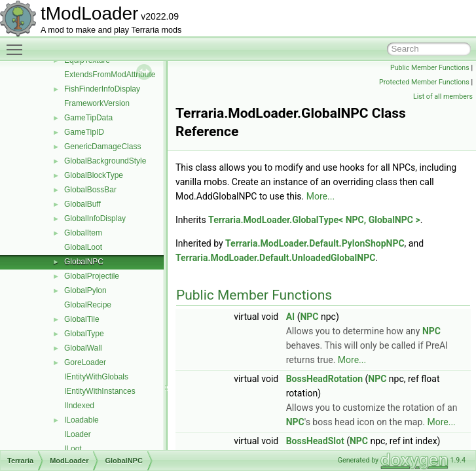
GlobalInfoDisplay (95, 218)
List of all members (443, 96)
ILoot (73, 449)
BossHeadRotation (324, 379)
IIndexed (79, 406)
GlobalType (84, 334)
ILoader (78, 434)
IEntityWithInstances (100, 391)
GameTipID (84, 132)
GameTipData (88, 118)
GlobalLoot (83, 247)
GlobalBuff (82, 204)
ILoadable (82, 420)
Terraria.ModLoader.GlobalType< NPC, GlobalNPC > (314, 220)
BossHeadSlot (315, 441)
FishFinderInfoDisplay (102, 89)
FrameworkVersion (97, 103)
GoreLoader (85, 362)
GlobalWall (83, 348)
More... (320, 196)
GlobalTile (82, 319)
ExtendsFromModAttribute (110, 75)
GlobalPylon (85, 290)
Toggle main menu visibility (18, 44)
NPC (309, 317)
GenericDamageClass (102, 147)
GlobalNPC (84, 262)
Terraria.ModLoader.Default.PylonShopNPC (315, 243)
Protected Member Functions (424, 82)
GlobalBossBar (90, 190)
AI (291, 317)
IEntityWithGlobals (96, 377)
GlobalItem (83, 233)
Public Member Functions (430, 68)
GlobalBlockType (94, 175)
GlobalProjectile (92, 276)
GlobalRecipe (88, 305)
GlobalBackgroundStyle (105, 161)
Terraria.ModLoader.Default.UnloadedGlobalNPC (275, 258)
